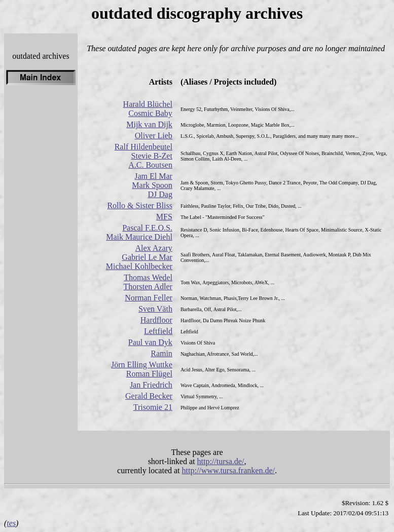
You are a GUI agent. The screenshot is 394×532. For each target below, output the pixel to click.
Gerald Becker (149, 396)
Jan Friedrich (151, 385)
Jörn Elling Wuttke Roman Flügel (142, 369)
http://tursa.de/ (221, 461)
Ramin (162, 353)
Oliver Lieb (154, 136)
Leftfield (158, 331)
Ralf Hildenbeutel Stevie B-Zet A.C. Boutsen (144, 156)
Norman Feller (149, 298)
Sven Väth (155, 309)
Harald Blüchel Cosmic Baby (148, 109)
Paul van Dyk (150, 342)
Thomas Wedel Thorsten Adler (148, 282)
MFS (164, 217)
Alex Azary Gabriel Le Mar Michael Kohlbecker (139, 257)
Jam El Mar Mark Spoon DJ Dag (152, 185)
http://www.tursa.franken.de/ (228, 470)
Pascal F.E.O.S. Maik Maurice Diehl (139, 232)
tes (11, 523)
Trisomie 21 (153, 407)
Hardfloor (156, 320)
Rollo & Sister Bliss (139, 205)
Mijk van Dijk (149, 124)
